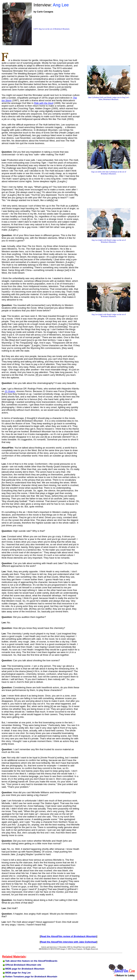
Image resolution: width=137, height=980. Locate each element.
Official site (22, 965)
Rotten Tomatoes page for (30, 977)
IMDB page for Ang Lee (17, 973)
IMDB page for (24, 969)
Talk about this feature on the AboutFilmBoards (30, 961)
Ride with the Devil (44, 103)
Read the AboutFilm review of (68, 936)
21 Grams (10, 391)
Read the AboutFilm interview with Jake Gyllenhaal (68, 942)
